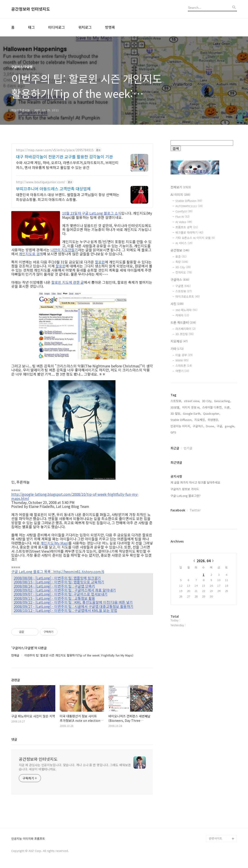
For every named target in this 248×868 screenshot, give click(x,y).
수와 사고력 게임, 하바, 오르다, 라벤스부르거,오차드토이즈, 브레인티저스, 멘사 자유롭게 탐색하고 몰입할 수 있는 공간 (67, 165)
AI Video (184, 222)
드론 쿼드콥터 (183, 322)
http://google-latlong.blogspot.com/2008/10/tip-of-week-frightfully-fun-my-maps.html (75, 496)
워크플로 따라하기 (189, 232)
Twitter (195, 574)
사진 (177, 304)
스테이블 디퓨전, (212, 471)
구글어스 (180, 280)
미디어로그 (57, 27)
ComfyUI (184, 211)
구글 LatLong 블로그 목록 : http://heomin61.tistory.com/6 (58, 571)
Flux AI (183, 217)
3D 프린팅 (185, 334)
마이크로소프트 (188, 296)
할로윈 (100, 262)
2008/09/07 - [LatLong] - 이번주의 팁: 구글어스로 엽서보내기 (61, 594)
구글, (220, 490)
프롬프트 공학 (187, 227)
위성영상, (213, 484)
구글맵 (183, 286)
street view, (192, 465)
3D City (183, 267)
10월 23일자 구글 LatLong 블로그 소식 (92, 213)
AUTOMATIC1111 (189, 206)
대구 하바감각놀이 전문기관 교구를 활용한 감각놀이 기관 (64, 157)
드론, (227, 471)
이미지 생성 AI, (191, 471)
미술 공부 (184, 355)
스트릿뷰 (184, 291)
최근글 (175, 512)
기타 (177, 349)
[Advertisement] (204, 420)
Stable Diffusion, (182, 484)
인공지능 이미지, (181, 490)
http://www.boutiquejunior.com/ (41, 182)
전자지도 (184, 272)
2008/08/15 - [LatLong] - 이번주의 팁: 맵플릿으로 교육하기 (59, 582)
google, (230, 490)
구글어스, (198, 490)
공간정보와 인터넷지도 (31, 9)
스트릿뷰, (176, 465)
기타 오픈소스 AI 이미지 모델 (195, 238)
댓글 (14, 739)
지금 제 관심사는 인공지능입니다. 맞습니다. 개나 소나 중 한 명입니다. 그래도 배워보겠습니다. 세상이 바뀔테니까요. (75, 767)
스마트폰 (184, 366)
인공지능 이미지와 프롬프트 (28, 839)
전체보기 (181, 187)
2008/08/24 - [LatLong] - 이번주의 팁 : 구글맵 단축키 (54, 586)
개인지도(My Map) (54, 543)
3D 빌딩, (176, 477)
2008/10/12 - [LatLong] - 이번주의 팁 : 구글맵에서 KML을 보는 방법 (65, 610)
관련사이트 (215, 838)
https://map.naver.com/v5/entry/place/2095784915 (55, 150)
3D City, (207, 465)
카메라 (182, 315)
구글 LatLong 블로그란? (186, 560)
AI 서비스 (184, 243)
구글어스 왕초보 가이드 (185, 553)
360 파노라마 (186, 310)
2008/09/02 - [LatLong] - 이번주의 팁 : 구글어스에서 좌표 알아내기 (65, 590)
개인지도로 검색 (31, 254)
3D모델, (175, 471)
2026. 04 (204, 625)
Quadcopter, (212, 477)
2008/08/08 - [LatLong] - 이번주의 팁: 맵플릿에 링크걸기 (57, 578)
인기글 (188, 512)
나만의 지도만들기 (64, 250)
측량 (182, 262)
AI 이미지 (180, 195)
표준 (181, 256)
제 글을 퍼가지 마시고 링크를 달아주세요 (195, 546)
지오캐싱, (200, 484)
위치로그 (85, 27)
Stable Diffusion (189, 201)
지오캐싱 (179, 341)
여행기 (182, 371)
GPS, (174, 496)
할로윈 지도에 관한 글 (68, 282)
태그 (31, 27)
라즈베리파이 (186, 329)
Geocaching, (222, 465)
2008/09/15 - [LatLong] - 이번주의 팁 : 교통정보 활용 (54, 598)
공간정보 (180, 250)
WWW (182, 360)
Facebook (178, 574)
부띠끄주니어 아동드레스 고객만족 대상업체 (53, 189)
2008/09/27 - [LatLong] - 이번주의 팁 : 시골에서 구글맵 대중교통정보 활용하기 (74, 606)
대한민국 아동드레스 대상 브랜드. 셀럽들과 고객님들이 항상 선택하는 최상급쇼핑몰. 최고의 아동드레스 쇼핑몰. (68, 197)
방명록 (110, 27)
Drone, (211, 490)
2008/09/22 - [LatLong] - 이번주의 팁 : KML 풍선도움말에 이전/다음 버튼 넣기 (73, 602)
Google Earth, (192, 477)
